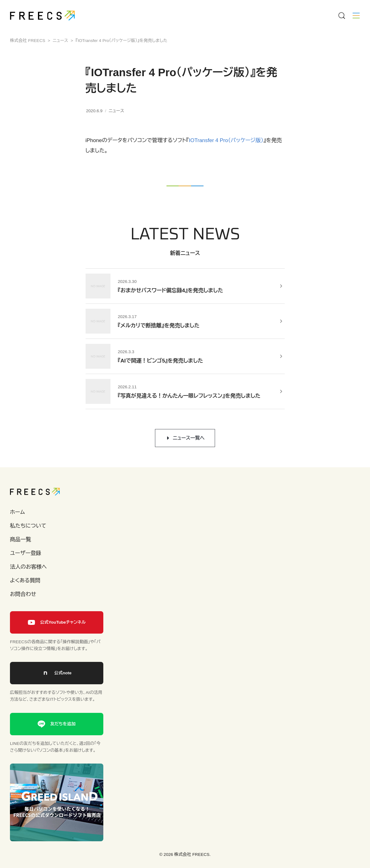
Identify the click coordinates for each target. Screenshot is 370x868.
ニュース (116, 111)
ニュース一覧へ (189, 438)
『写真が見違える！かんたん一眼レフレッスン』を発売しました (189, 396)
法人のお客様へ (28, 567)
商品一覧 (21, 540)
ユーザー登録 (26, 553)
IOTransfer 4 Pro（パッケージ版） (226, 140)
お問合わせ (23, 594)
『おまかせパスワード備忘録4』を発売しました (171, 291)
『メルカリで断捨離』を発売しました (159, 326)
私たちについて (28, 526)
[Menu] (341, 16)
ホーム (17, 512)
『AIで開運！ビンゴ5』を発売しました (161, 361)
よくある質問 (25, 581)
